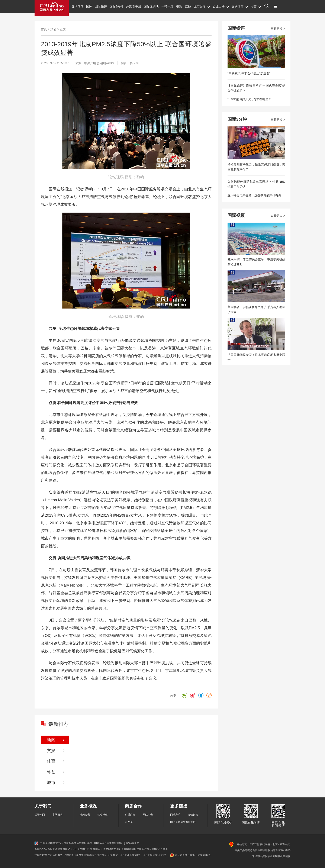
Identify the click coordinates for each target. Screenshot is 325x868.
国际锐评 (101, 6)
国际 (89, 6)
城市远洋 (202, 6)
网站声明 (175, 815)
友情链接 (193, 815)
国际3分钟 (116, 6)
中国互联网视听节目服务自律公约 (54, 855)
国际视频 (236, 215)
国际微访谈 (151, 6)
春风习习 (77, 6)
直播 (188, 6)
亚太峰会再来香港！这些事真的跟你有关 (254, 195)
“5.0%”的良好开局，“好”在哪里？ (249, 99)
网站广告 (148, 815)
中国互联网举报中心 (49, 843)
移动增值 (103, 815)
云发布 (129, 822)
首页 (44, 29)
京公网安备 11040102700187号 (190, 855)
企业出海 (221, 6)
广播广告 (130, 815)
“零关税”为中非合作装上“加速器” (249, 73)
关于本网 (40, 815)
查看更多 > (278, 29)
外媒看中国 (133, 6)
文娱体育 (240, 6)
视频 (179, 6)
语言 (256, 6)
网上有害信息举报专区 (183, 822)
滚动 (53, 29)
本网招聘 (57, 815)
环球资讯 (85, 815)
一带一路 (167, 6)
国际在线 (52, 8)
